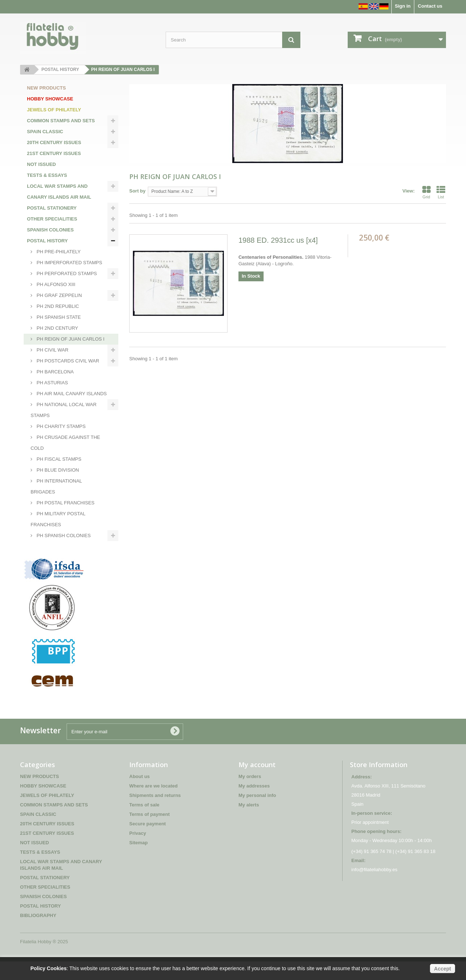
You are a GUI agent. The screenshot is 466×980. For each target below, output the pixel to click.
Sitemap (139, 861)
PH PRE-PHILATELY (58, 252)
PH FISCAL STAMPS (58, 459)
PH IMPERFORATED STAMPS (69, 263)
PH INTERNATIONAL (59, 546)
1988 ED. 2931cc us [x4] (278, 240)
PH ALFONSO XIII (55, 284)
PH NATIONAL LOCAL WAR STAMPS (64, 410)
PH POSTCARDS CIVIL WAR (67, 361)
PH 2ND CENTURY (57, 328)
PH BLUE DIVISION (57, 470)
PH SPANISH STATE (58, 317)
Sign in (402, 6)
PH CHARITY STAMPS (60, 426)
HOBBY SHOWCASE (50, 99)
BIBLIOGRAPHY (45, 557)
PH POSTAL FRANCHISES (65, 503)
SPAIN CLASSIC (45, 132)
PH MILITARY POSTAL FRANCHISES (58, 519)
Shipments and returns (155, 814)
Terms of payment (149, 833)
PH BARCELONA (54, 372)
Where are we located (153, 804)
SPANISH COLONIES (50, 230)
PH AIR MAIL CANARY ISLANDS (71, 394)
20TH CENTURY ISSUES (54, 142)
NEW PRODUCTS (46, 88)
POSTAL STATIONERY (52, 208)
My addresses (254, 804)
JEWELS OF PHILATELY (54, 110)
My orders (250, 795)
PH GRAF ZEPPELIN (59, 295)
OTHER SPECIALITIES (52, 219)
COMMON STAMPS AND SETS (61, 121)
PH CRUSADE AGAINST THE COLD (65, 443)
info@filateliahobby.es (374, 888)
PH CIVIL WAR (52, 350)
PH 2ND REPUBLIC (57, 306)
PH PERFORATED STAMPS (66, 273)
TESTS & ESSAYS (47, 175)
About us (139, 795)
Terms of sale (144, 823)
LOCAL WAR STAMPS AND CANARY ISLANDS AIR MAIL (59, 192)
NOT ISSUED (41, 164)
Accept (443, 969)
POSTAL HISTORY (47, 241)
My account (257, 783)
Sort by (137, 191)
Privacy (138, 852)
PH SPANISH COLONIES (63, 535)
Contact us (430, 6)
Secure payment (147, 842)
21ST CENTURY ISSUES (54, 153)
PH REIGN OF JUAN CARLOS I (70, 339)
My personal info (257, 814)
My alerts (249, 823)
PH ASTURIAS (52, 383)
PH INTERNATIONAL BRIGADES (56, 486)
